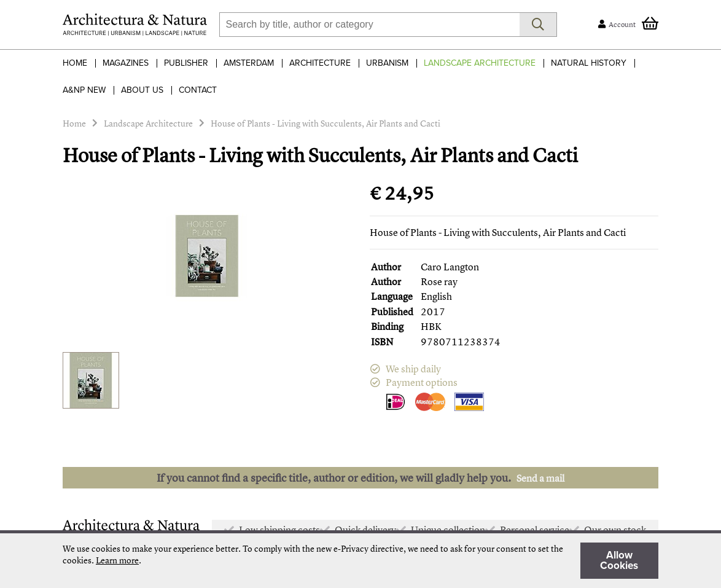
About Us (142, 90)
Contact (198, 90)
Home (75, 63)
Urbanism (387, 63)
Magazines (126, 63)
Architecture (320, 63)
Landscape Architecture (480, 63)
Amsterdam (249, 63)
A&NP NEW (84, 90)
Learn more (117, 560)
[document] (360, 561)
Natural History (589, 63)
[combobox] (369, 25)
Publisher (186, 63)
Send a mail (540, 478)
